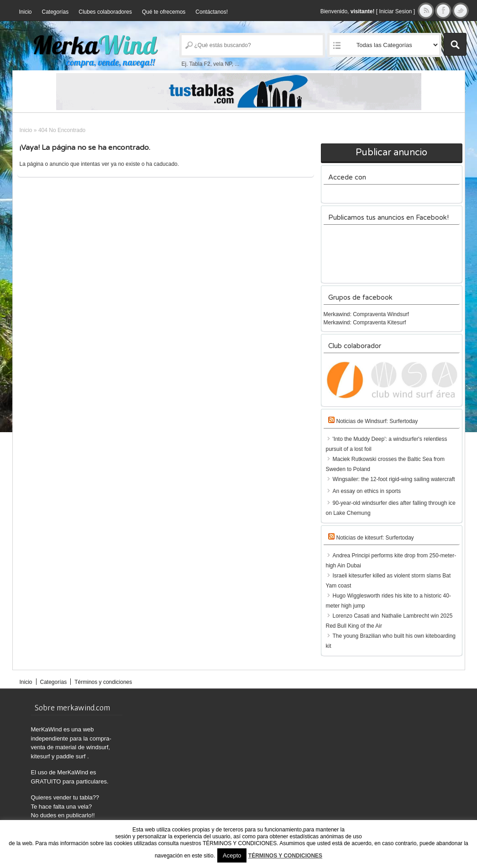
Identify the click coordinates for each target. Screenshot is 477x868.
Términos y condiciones (103, 682)
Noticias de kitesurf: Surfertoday (375, 538)
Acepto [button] (232, 855)
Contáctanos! (212, 12)
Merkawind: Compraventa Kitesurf (365, 323)
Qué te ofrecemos (164, 12)
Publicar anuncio (391, 153)
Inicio (26, 12)
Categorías (55, 12)
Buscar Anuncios (455, 44)
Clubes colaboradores (105, 12)
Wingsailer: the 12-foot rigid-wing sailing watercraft (394, 479)
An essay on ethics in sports (367, 491)
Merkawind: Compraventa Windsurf (366, 314)
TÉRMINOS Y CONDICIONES (285, 856)
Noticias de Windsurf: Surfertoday (377, 421)
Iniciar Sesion (395, 11)
